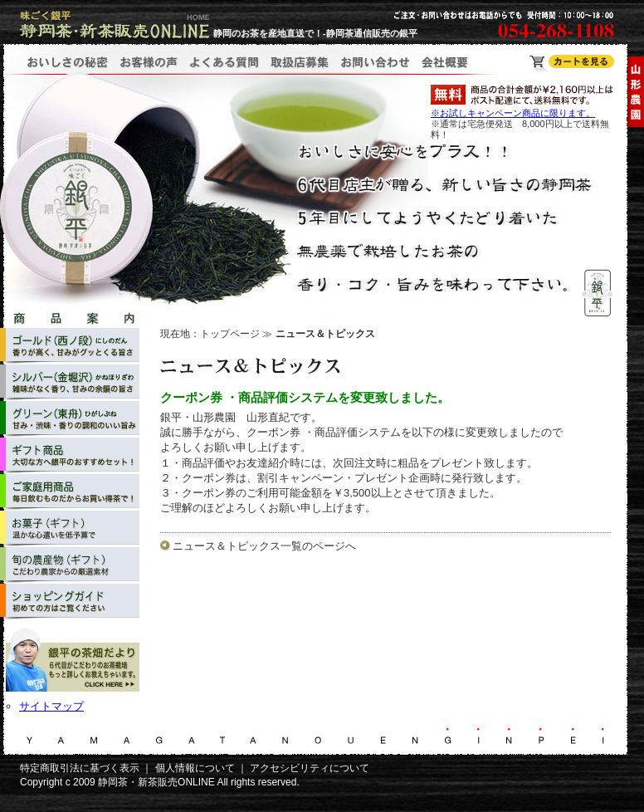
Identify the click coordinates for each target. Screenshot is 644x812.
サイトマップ (51, 706)
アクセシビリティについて (310, 768)
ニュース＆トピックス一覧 (237, 546)
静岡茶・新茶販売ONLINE (156, 782)
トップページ (230, 334)
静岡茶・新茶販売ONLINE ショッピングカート (572, 64)
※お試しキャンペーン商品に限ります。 (513, 113)
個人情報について (195, 768)
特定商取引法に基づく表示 (80, 768)
